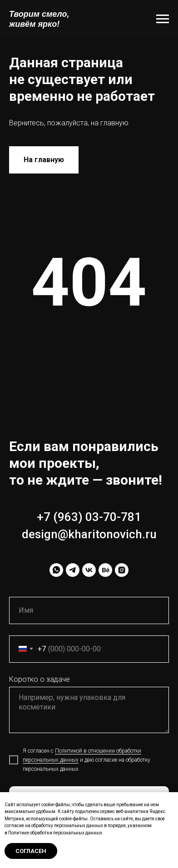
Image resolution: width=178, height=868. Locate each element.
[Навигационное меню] (163, 19)
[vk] (89, 570)
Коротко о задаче (40, 679)
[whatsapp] (56, 570)
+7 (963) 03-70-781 (89, 517)
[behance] (105, 570)
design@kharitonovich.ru (89, 534)
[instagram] (122, 570)
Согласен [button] (31, 851)
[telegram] (73, 570)
